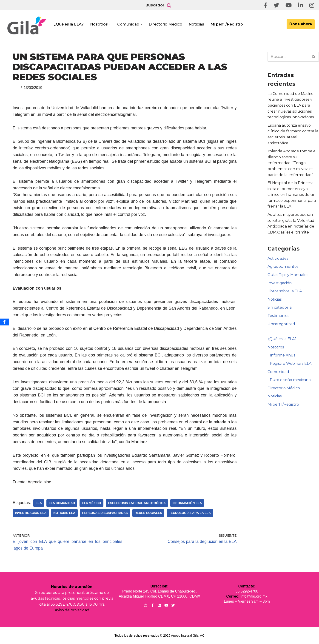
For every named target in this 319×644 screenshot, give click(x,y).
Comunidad (278, 372)
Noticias (196, 24)
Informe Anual (283, 355)
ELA (39, 503)
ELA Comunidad (62, 503)
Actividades (278, 258)
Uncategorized (281, 324)
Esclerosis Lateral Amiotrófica (137, 503)
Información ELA (187, 503)
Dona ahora (301, 24)
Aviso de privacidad (72, 610)
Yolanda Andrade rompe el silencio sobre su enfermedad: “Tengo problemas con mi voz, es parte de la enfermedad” (292, 163)
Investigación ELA (31, 513)
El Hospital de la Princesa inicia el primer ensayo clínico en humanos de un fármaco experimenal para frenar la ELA (292, 195)
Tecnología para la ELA (190, 513)
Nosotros (276, 347)
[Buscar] (169, 5)
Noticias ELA (64, 513)
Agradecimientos (283, 266)
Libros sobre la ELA (285, 291)
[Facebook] (4, 322)
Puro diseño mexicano (290, 380)
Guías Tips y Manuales (288, 275)
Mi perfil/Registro (227, 24)
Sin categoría (280, 307)
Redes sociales (148, 513)
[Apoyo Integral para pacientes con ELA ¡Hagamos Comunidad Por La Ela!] (27, 26)
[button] (110, 24)
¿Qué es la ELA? (69, 24)
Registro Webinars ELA (291, 363)
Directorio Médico (165, 24)
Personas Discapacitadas (105, 513)
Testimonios (278, 316)
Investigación (280, 283)
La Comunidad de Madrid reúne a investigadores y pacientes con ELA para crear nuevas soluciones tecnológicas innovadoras (291, 105)
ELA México (91, 503)
